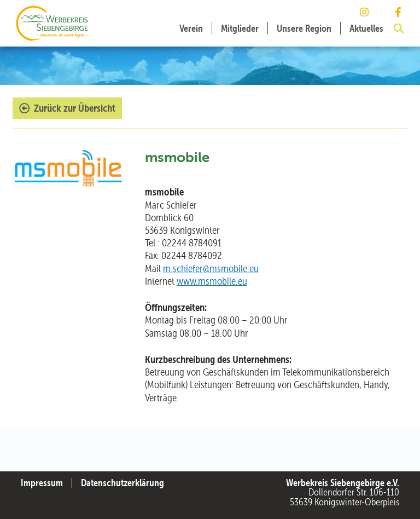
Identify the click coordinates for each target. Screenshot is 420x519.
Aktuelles (366, 28)
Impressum (42, 483)
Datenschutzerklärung (122, 483)
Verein (191, 28)
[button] (399, 28)
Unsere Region (304, 28)
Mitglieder (240, 28)
